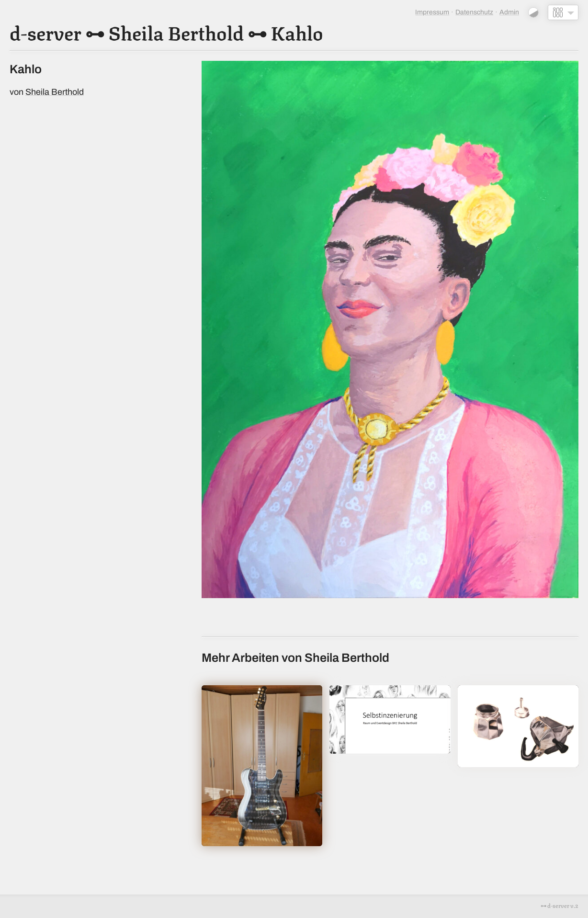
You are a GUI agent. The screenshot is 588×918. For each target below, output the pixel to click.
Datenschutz (474, 12)
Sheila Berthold (176, 32)
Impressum (432, 12)
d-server (45, 32)
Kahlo (297, 32)
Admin (509, 12)
